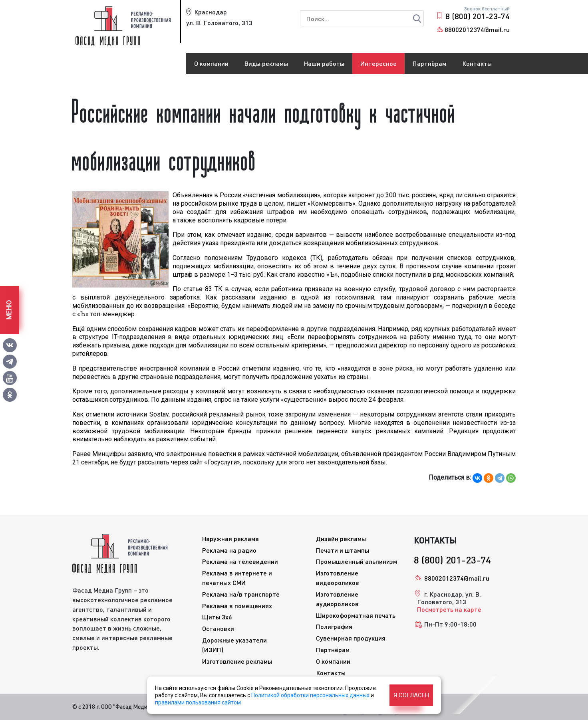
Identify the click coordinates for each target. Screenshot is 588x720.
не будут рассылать (140, 462)
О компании (211, 63)
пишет (296, 203)
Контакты (477, 63)
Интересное (378, 63)
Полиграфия (334, 626)
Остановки (218, 628)
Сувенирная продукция (351, 638)
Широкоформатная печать (356, 615)
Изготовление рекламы (237, 661)
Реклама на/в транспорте (241, 594)
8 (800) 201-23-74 (478, 16)
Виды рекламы (266, 63)
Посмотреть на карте (449, 609)
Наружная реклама (230, 539)
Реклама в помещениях (237, 606)
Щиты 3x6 (217, 617)
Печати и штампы (343, 550)
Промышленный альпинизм (357, 561)
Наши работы (324, 63)
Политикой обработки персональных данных (310, 695)
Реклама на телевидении (240, 561)
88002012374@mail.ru (477, 29)
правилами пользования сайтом (198, 702)
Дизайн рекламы (341, 539)
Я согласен (411, 695)
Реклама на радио (229, 550)
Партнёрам (429, 63)
